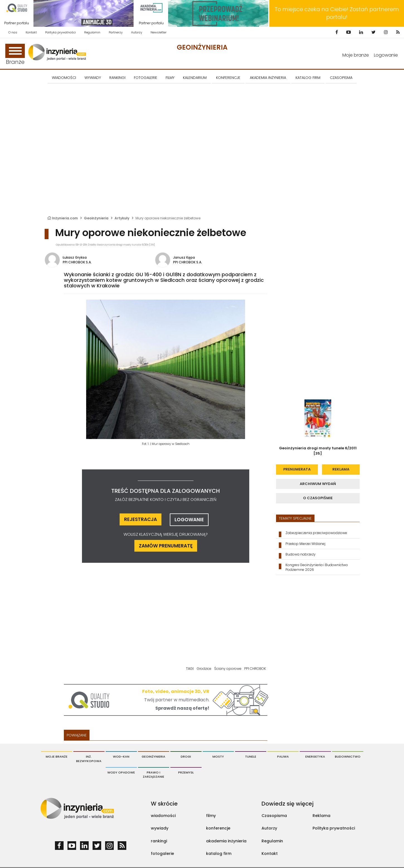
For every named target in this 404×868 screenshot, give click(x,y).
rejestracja (141, 519)
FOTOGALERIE (146, 78)
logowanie (189, 520)
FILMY (170, 78)
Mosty (218, 757)
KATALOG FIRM (308, 78)
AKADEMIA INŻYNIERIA (268, 78)
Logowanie (386, 55)
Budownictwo (348, 757)
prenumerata (297, 469)
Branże (15, 55)
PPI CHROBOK (255, 669)
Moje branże (356, 55)
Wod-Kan (121, 757)
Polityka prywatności (61, 32)
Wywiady (93, 78)
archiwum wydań (318, 484)
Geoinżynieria (202, 47)
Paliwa (283, 757)
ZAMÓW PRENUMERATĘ (166, 546)
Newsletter (159, 32)
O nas (13, 32)
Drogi (186, 757)
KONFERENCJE (228, 78)
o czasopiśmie (318, 498)
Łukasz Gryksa (75, 257)
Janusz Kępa (184, 257)
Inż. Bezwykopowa (89, 759)
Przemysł (186, 772)
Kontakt (31, 32)
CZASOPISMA (341, 78)
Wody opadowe (121, 772)
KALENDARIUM (195, 78)
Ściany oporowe (228, 669)
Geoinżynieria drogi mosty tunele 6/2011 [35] (318, 451)
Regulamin (92, 32)
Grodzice (204, 669)
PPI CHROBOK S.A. (77, 262)
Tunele (251, 757)
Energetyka (315, 757)
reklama (341, 469)
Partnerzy (116, 32)
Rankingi (117, 78)
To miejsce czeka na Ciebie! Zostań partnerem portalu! (337, 13)
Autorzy (137, 32)
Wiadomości (64, 78)
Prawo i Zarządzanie (153, 775)
